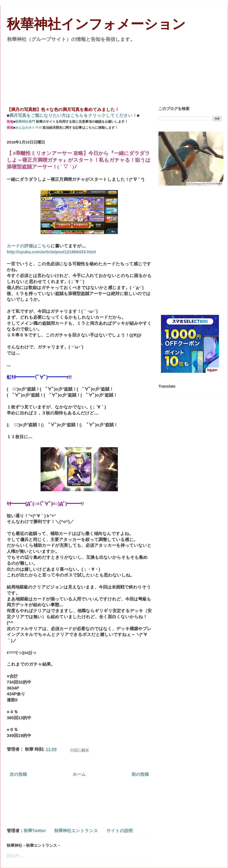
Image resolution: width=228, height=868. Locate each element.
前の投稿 (140, 774)
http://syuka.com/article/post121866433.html (51, 252)
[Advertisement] (114, 72)
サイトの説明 (120, 831)
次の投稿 (18, 774)
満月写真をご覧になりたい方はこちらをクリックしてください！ (73, 115)
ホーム (79, 774)
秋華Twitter (35, 831)
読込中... (15, 856)
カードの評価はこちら (29, 246)
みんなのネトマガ (28, 128)
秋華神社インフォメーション (96, 24)
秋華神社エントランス (76, 831)
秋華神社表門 (25, 122)
